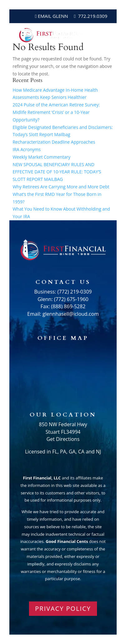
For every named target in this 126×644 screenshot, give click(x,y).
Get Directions (63, 439)
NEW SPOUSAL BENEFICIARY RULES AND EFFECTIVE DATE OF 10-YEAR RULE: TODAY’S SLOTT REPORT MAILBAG (57, 172)
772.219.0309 (93, 16)
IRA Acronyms (27, 149)
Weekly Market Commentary (41, 157)
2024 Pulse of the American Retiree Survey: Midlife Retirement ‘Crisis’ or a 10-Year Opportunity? (56, 112)
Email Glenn (52, 16)
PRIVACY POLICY (63, 608)
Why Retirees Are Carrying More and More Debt (61, 187)
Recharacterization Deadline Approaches (54, 142)
